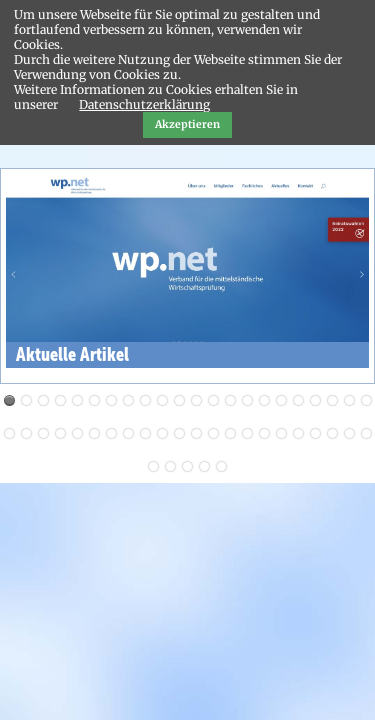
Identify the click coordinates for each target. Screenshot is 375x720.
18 (298, 400)
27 (77, 433)
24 (26, 433)
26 (60, 433)
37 (247, 433)
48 (204, 466)
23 (9, 433)
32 (162, 433)
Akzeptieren (187, 124)
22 (366, 400)
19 (315, 400)
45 (153, 466)
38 (264, 433)
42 (332, 433)
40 (298, 433)
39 (281, 433)
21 (349, 400)
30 (128, 433)
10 (162, 400)
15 (247, 400)
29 (111, 433)
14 (230, 400)
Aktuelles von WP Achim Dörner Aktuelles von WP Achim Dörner (26, 400)
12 (196, 400)
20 (332, 400)
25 (43, 433)
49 (221, 466)
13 (213, 400)
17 (281, 400)
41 (315, 433)
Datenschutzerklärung (144, 104)
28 (94, 433)
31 (145, 433)
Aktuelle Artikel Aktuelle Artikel (9, 400)
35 (213, 433)
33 (179, 433)
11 (179, 400)
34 (196, 433)
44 (366, 433)
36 (230, 433)
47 (187, 466)
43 (349, 433)
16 (264, 400)
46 (170, 466)
